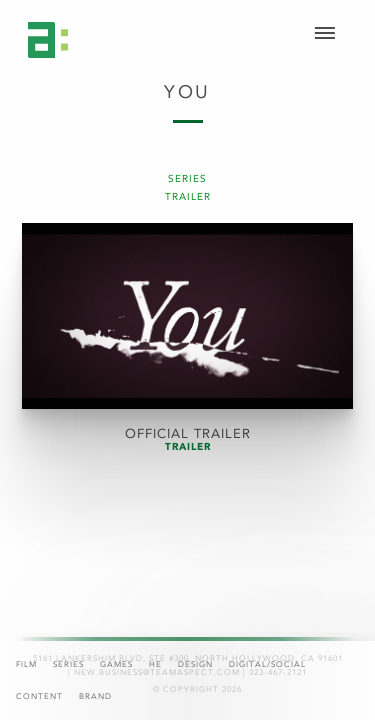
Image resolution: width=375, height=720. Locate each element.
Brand (95, 696)
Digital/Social (267, 664)
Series (68, 664)
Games (116, 664)
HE (155, 664)
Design (195, 664)
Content (39, 696)
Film (26, 664)
